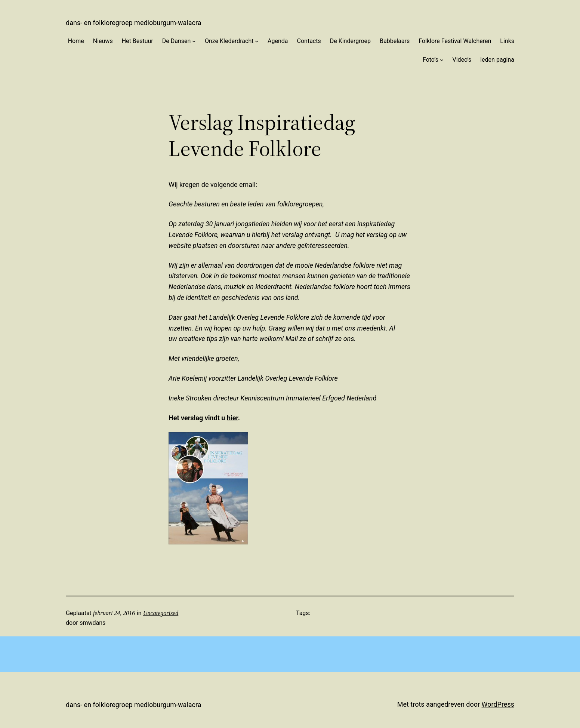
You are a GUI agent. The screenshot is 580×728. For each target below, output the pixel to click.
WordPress (498, 704)
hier (232, 418)
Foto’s (431, 60)
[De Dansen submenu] (194, 41)
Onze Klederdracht (229, 41)
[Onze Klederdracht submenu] (257, 41)
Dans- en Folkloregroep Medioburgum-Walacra (133, 23)
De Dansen (177, 41)
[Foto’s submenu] (442, 60)
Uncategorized (161, 613)
